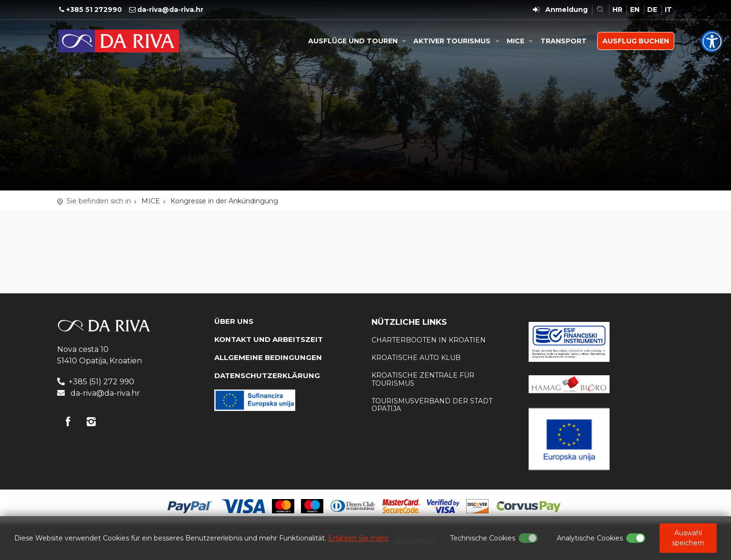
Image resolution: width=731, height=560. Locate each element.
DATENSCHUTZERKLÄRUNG (267, 375)
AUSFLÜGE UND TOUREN (359, 41)
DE (652, 10)
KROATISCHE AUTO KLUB (416, 358)
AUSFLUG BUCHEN (636, 41)
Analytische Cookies (590, 538)
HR (617, 10)
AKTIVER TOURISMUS (458, 41)
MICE (521, 41)
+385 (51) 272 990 (101, 382)
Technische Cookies (483, 538)
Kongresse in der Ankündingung (224, 201)
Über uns (234, 321)
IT (668, 10)
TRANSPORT (564, 41)
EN (635, 10)
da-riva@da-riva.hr (170, 10)
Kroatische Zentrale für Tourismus (423, 379)
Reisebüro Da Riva (119, 41)
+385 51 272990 (94, 10)
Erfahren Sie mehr (358, 538)
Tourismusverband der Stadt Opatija (432, 405)
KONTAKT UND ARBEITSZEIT (269, 339)
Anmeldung (566, 10)
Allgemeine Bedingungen (268, 357)
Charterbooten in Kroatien (429, 340)
